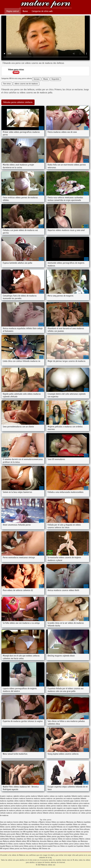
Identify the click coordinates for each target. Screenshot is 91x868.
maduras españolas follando (76, 798)
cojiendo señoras (19, 796)
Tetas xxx (56, 846)
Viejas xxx (27, 822)
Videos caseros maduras (17, 844)
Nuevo (25, 11)
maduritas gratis (50, 808)
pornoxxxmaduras (73, 810)
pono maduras (37, 810)
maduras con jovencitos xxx (56, 798)
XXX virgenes (4, 848)
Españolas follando (83, 846)
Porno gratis (50, 829)
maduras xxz (8, 808)
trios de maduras (72, 813)
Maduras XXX (37, 848)
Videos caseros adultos (8, 827)
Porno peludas (74, 834)
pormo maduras (48, 810)
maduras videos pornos (48, 806)
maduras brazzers (12, 798)
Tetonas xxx (46, 848)
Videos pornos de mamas (33, 846)
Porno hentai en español (49, 824)
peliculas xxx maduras (23, 810)
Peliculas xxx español (13, 836)
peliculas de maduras (8, 810)
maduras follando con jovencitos (45, 801)
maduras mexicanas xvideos (43, 803)
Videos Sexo (43, 834)
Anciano (37, 79)
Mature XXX (20, 834)
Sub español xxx (70, 832)
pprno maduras (85, 810)
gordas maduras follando (34, 796)
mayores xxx (61, 808)
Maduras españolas (84, 822)
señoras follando (42, 813)
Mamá (46, 79)
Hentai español (48, 846)
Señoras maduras (17, 824)
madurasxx (25, 808)
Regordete (56, 79)
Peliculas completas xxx (18, 839)
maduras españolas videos (9, 801)
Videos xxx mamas (27, 836)
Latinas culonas (79, 844)
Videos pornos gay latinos (56, 836)
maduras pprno (33, 806)
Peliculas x (35, 822)
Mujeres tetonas (45, 822)
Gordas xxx (34, 827)
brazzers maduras (6, 796)
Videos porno (59, 844)
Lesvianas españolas (65, 824)
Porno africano (85, 829)
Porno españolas (40, 836)
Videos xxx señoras (80, 824)
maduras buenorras (26, 798)
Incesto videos (19, 822)
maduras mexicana (7, 803)
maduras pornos (21, 806)
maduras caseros (40, 798)
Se (7, 844)
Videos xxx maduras (59, 822)
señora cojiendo (18, 813)
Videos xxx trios (74, 829)
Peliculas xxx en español (65, 827)
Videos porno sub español (47, 827)
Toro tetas (7, 84)
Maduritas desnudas (39, 841)
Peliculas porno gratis (8, 834)
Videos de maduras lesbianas (69, 839)
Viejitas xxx (76, 841)
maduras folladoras (26, 801)
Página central (13, 11)
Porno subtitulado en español (58, 834)
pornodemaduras (60, 810)
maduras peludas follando (63, 803)
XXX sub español (18, 829)
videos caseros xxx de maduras (26, 84)
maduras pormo (10, 806)
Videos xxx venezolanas (32, 824)
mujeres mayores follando (75, 808)
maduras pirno (78, 803)
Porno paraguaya (23, 827)
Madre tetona (67, 841)
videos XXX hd (27, 841)
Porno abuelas (29, 829)
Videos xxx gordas (82, 832)
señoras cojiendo (30, 813)
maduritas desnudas (36, 808)
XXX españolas (28, 832)
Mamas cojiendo (80, 827)
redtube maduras (6, 813)
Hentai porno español (46, 844)
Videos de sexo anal (32, 834)
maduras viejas (76, 806)
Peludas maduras (32, 844)
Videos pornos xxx (16, 848)
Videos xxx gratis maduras (48, 839)
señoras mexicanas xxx (57, 813)
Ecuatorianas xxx (17, 832)
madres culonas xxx (51, 796)
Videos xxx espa (32, 839)
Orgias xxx (69, 836)
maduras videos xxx (64, 806)
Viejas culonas (40, 829)
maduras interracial (81, 801)
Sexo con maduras (6, 822)
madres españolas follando (68, 796)
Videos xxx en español (41, 832)
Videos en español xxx (68, 846)
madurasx (17, 808)
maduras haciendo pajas (65, 801)
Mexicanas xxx (71, 822)
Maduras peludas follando (12, 841)
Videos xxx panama (57, 832)
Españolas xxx (5, 824)
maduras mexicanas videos (23, 803)
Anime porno (19, 846)
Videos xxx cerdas (61, 829)
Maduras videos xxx (45, 4)
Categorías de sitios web (42, 11)
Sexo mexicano (5, 832)
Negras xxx (10, 846)
